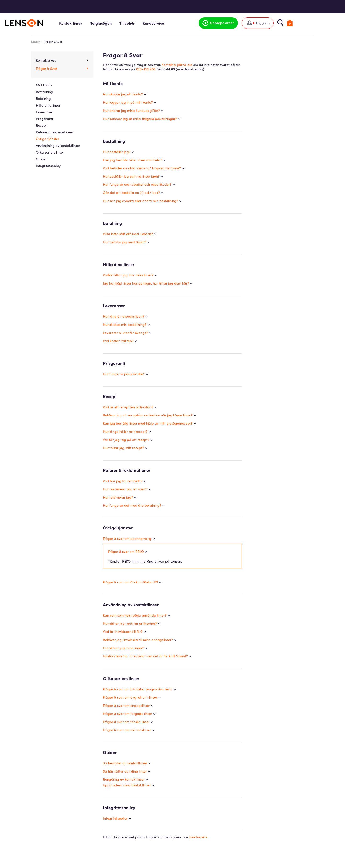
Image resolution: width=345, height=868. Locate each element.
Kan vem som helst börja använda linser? (135, 615)
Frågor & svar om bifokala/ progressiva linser (138, 689)
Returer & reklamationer (55, 132)
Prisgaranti (44, 119)
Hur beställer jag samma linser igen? (131, 176)
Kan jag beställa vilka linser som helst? (133, 160)
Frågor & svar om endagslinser (126, 706)
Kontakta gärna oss (177, 65)
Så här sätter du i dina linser (125, 771)
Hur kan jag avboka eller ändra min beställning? (141, 201)
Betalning (43, 98)
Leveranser (44, 112)
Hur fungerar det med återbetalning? (132, 505)
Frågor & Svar (46, 68)
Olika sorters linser (50, 152)
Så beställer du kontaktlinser (125, 763)
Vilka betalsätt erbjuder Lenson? (128, 234)
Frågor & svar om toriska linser (126, 722)
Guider (41, 159)
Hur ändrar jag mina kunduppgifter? (131, 110)
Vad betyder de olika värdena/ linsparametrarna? (142, 168)
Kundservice (178, 23)
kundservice (198, 837)
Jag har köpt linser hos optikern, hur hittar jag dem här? (146, 283)
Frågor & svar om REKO (126, 552)
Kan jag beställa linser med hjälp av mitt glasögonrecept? (148, 423)
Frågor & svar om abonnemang (127, 538)
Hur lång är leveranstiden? (124, 316)
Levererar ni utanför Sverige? (126, 333)
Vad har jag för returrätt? (123, 481)
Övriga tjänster (48, 139)
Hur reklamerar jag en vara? (125, 489)
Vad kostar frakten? (118, 341)
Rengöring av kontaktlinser (124, 779)
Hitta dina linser (48, 105)
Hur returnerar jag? (118, 497)
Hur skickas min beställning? (125, 324)
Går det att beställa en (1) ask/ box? (131, 192)
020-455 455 (146, 69)
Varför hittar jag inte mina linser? (128, 275)
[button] (240, 23)
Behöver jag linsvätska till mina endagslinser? (138, 640)
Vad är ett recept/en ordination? (128, 407)
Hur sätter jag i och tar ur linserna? (130, 624)
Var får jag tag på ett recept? (126, 440)
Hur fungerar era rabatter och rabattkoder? (137, 184)
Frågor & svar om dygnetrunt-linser (130, 697)
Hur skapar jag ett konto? (123, 94)
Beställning (44, 92)
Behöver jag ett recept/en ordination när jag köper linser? (148, 415)
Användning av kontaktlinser (58, 145)
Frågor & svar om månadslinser (127, 730)
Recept (41, 125)
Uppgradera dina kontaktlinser (127, 785)
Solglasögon (126, 23)
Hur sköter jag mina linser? (124, 648)
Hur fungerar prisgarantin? (124, 374)
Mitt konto (44, 85)
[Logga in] (279, 23)
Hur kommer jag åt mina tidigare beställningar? (140, 119)
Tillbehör (152, 23)
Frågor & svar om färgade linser (128, 714)
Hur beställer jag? (117, 152)
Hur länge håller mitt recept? (125, 431)
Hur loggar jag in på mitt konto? (128, 102)
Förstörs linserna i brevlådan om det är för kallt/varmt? (145, 656)
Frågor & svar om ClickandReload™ (130, 582)
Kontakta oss (46, 60)
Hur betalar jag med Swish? (125, 242)
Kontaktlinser (96, 23)
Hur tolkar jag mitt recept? (124, 448)
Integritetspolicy (115, 818)
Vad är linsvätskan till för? (123, 632)
